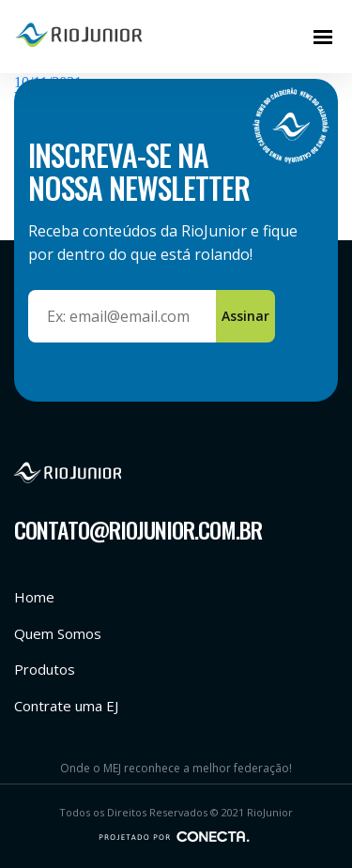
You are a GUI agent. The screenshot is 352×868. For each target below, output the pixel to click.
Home (34, 597)
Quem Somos (58, 633)
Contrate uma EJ (66, 706)
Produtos (45, 669)
